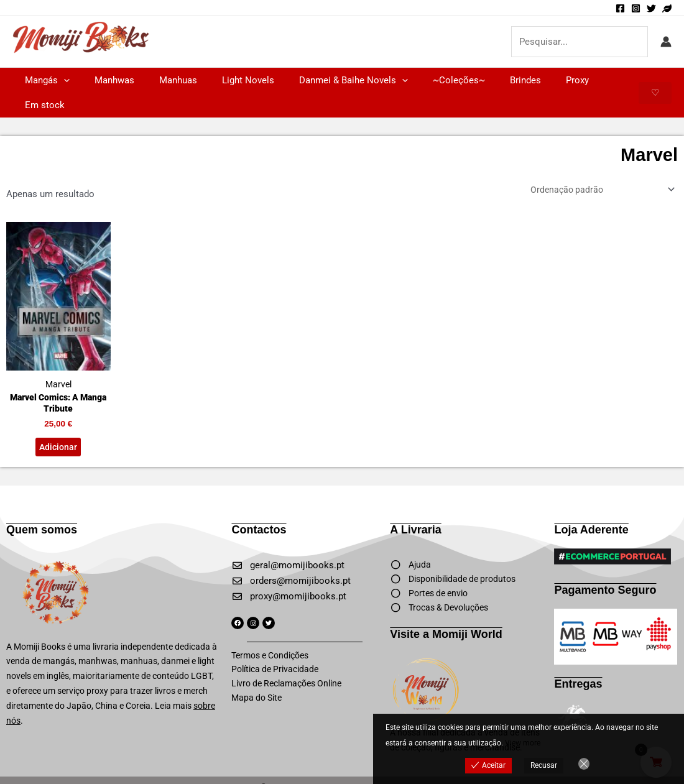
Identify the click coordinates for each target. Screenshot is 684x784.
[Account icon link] (666, 42)
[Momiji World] (667, 8)
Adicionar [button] (58, 428)
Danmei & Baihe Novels (326, 80)
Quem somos (42, 512)
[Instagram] (636, 8)
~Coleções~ (425, 80)
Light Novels (226, 80)
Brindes (485, 80)
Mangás (44, 80)
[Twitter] (651, 8)
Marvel (58, 284)
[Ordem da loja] (596, 166)
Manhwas (105, 80)
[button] (61, 80)
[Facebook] (620, 8)
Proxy (531, 80)
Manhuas (163, 80)
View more (523, 743)
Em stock (581, 80)
